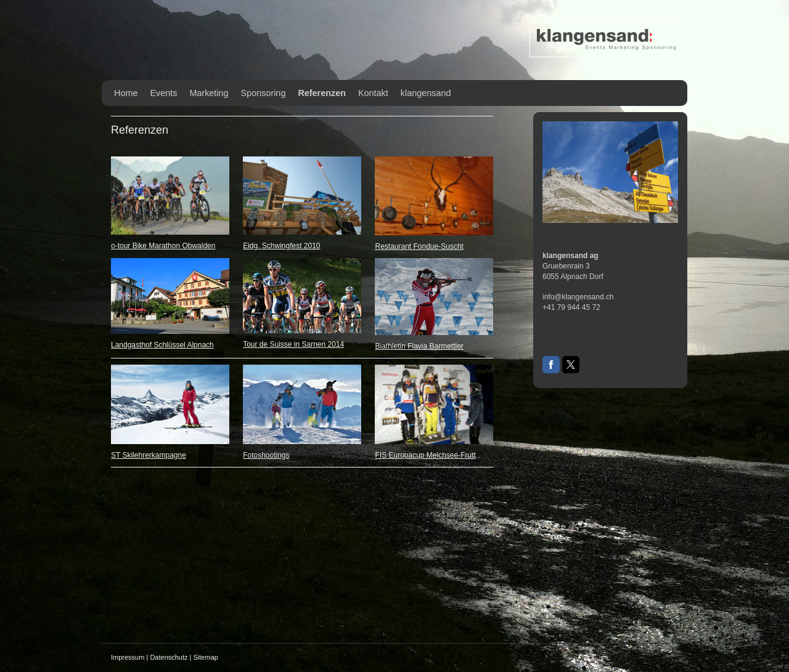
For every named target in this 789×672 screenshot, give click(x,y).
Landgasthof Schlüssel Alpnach (162, 345)
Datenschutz (169, 657)
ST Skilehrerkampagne (149, 455)
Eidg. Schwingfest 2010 (281, 246)
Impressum (128, 657)
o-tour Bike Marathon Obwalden (163, 246)
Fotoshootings (266, 455)
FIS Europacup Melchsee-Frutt (425, 455)
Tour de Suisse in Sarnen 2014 (293, 344)
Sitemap (206, 657)
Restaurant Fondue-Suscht (419, 246)
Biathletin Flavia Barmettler (419, 346)
